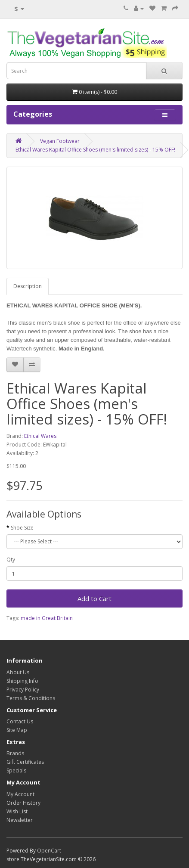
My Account (20, 794)
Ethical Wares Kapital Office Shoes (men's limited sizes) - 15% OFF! (95, 150)
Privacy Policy (23, 690)
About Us (18, 672)
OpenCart (49, 851)
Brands (15, 753)
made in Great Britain (47, 618)
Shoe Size (22, 528)
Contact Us (20, 721)
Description (28, 286)
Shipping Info (22, 681)
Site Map (17, 730)
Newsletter (20, 820)
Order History (23, 803)
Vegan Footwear (60, 141)
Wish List (17, 811)
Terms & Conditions (31, 698)
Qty (11, 560)
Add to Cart (94, 598)
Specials (16, 770)
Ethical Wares (40, 436)
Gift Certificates (25, 762)
